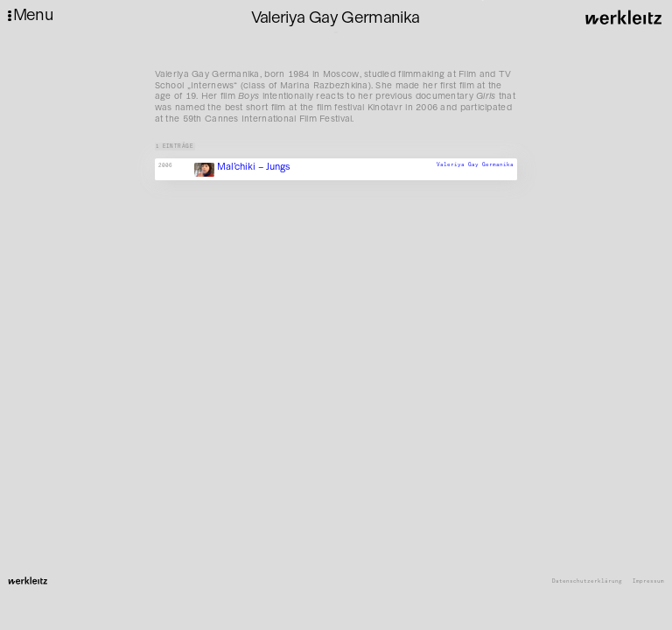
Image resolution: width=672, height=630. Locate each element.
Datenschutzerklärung (587, 581)
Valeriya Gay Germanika (475, 164)
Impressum (648, 581)
